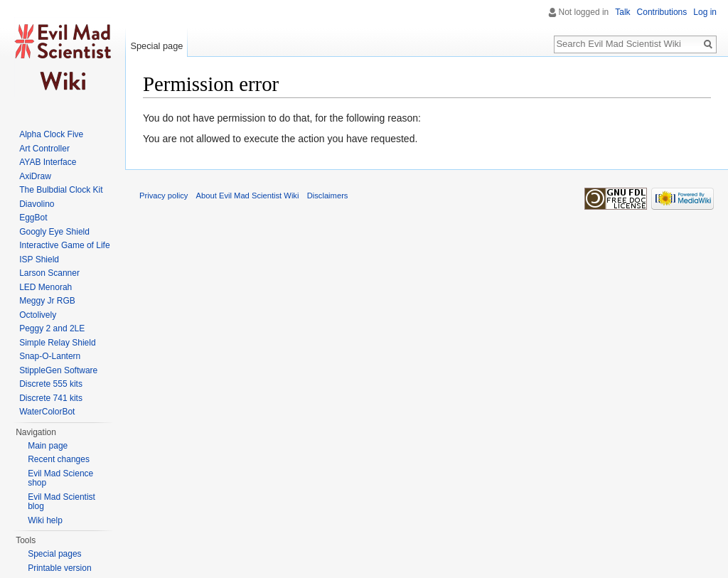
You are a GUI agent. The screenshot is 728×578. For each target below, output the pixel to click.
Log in (705, 12)
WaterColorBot (47, 412)
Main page (48, 446)
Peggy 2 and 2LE (52, 328)
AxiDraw (35, 176)
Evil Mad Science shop (60, 478)
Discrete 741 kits (51, 398)
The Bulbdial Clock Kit (61, 190)
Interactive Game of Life (64, 245)
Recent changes (59, 459)
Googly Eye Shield (54, 232)
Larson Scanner (49, 273)
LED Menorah (45, 287)
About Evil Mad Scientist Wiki (248, 196)
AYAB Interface (48, 162)
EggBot (33, 218)
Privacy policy (164, 196)
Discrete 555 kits (51, 384)
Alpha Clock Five (51, 134)
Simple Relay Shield (57, 343)
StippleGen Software (58, 370)
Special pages (54, 554)
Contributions (662, 12)
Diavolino (37, 204)
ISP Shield (39, 259)
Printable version (59, 568)
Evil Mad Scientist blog (61, 502)
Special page (156, 46)
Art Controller (44, 149)
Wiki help (45, 520)
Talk (622, 12)
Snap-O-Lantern (50, 356)
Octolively (38, 315)
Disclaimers (328, 196)
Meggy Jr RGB (47, 301)
